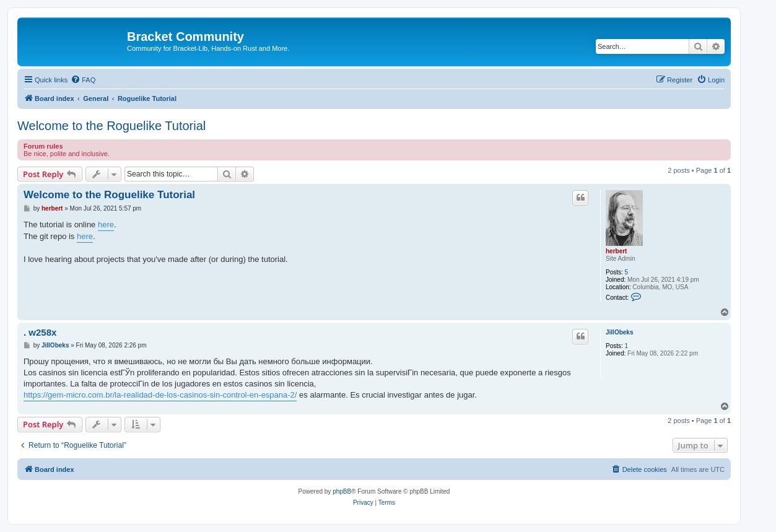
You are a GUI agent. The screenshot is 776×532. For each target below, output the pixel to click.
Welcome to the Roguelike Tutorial (111, 126)
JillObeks (619, 332)
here (106, 225)
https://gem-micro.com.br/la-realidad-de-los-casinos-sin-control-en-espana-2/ (160, 395)
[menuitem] (83, 80)
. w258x (40, 332)
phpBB (342, 491)
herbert (616, 251)
